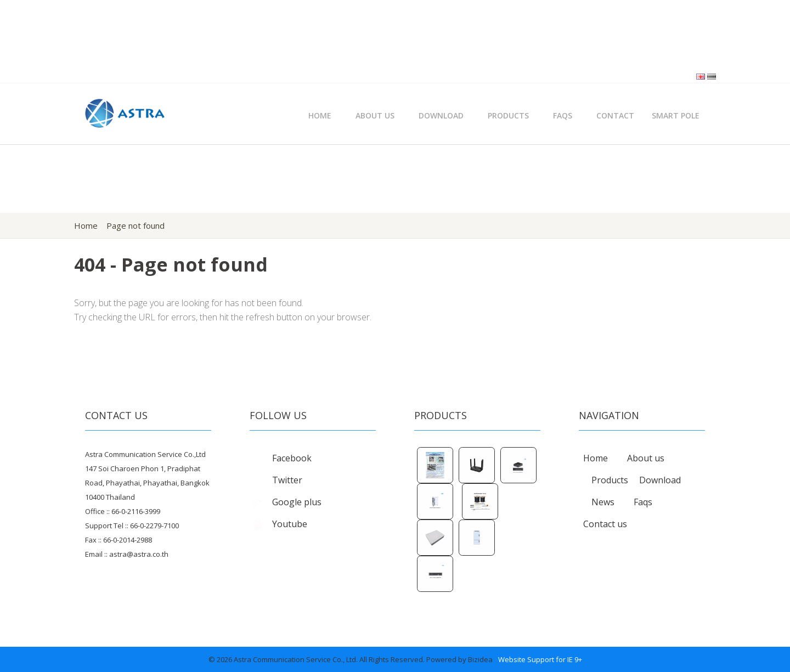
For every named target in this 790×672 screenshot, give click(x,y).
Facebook (281, 458)
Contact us (605, 524)
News (603, 502)
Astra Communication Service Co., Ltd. (296, 659)
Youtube (278, 524)
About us (646, 458)
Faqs (643, 502)
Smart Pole (676, 115)
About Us (375, 115)
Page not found (136, 225)
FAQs (563, 115)
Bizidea (480, 659)
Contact (615, 115)
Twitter (276, 480)
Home (320, 115)
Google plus (286, 502)
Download (441, 115)
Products (508, 115)
